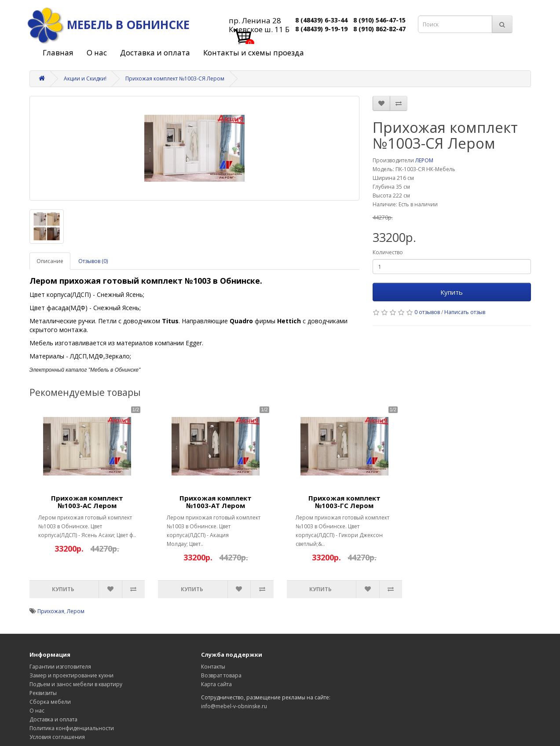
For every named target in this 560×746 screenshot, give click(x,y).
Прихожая (51, 611)
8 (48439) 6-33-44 (321, 20)
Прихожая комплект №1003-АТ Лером (216, 502)
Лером (76, 611)
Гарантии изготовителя (60, 667)
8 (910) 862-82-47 (379, 29)
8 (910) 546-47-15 (379, 20)
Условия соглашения (57, 737)
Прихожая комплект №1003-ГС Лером (344, 502)
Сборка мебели (50, 702)
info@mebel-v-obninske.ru (234, 706)
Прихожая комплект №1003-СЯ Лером (175, 79)
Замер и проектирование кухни (71, 675)
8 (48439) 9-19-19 (321, 29)
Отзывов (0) (93, 261)
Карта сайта (216, 684)
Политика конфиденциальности (72, 728)
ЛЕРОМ (424, 160)
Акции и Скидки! (85, 79)
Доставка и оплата (155, 53)
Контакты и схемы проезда (254, 53)
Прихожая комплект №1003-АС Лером (87, 502)
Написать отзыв (465, 312)
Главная (58, 53)
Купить (452, 292)
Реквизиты (43, 693)
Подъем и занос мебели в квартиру (76, 684)
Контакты (213, 667)
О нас (97, 53)
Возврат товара (221, 675)
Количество (388, 252)
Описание (50, 261)
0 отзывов (427, 312)
